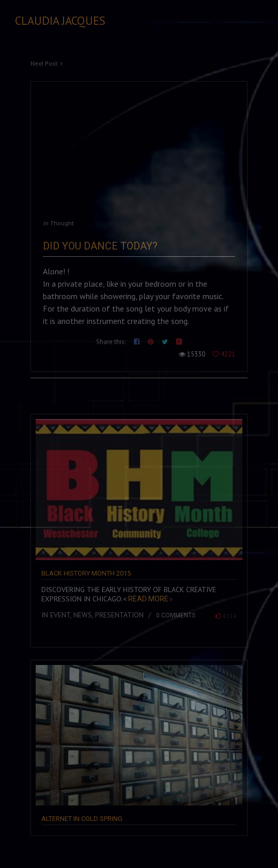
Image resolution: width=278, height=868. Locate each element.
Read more (148, 599)
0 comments (176, 615)
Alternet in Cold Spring (82, 819)
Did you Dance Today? (100, 246)
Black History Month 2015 (86, 573)
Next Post (44, 63)
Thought (62, 223)
